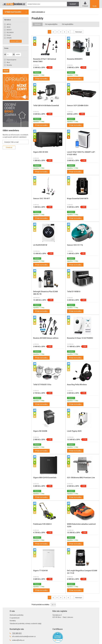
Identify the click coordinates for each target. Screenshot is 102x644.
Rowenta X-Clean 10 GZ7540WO (80, 338)
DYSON (9, 38)
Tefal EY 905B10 (74, 291)
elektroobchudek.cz (38, 12)
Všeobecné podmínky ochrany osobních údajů (25, 624)
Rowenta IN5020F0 (75, 59)
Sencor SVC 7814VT (42, 198)
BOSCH (9, 30)
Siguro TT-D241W (40, 571)
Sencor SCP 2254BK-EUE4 (78, 105)
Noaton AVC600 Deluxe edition (46, 338)
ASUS (9, 27)
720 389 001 (17, 633)
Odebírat (9, 147)
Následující (79, 32)
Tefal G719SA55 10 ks (42, 385)
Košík (95, 6)
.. (72, 32)
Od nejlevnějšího (51, 24)
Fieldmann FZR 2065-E (42, 524)
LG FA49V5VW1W (40, 245)
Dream (9, 35)
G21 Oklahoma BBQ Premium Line (81, 478)
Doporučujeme (11, 60)
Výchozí (38, 24)
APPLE (9, 24)
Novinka (9, 65)
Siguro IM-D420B (40, 431)
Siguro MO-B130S (41, 152)
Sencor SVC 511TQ (75, 245)
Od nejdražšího (68, 24)
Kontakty (13, 621)
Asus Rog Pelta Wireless (77, 385)
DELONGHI (10, 33)
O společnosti (15, 618)
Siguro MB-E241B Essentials (45, 478)
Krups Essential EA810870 (78, 198)
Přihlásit (85, 6)
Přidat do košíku (41, 79)
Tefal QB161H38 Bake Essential (46, 105)
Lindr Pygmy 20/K (74, 431)
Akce (8, 62)
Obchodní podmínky (17, 615)
